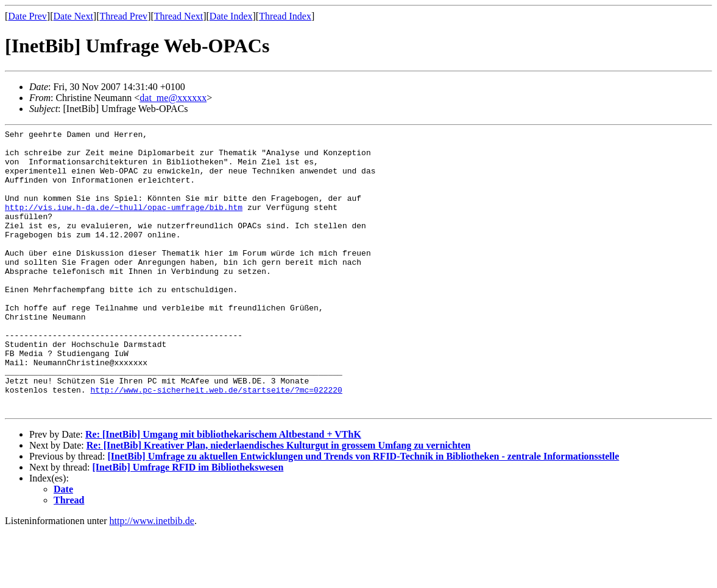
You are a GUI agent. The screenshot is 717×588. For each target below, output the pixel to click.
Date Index (231, 16)
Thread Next (178, 16)
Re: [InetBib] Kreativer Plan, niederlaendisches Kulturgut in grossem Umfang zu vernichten (279, 502)
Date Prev (27, 16)
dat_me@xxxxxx (173, 98)
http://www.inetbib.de (152, 577)
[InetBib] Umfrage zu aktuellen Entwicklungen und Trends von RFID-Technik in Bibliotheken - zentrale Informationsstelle (363, 513)
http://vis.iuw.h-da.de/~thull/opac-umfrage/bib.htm (124, 223)
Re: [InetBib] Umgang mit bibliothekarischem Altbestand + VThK (223, 491)
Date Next (73, 16)
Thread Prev (123, 16)
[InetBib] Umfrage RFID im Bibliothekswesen (188, 524)
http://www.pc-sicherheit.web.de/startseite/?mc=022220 (216, 443)
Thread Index (285, 16)
